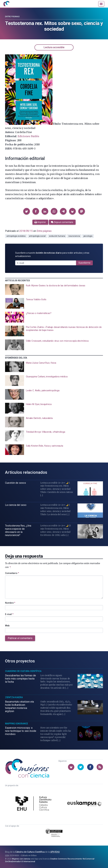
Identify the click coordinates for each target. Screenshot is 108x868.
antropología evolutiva (16, 236)
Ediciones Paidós (28, 136)
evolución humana (57, 236)
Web (7, 626)
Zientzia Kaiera (14, 697)
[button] (27, 211)
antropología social (37, 236)
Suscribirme (84, 263)
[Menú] (101, 4)
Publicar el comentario (20, 638)
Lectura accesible (54, 47)
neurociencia (74, 236)
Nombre (10, 603)
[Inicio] (6, 4)
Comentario (12, 573)
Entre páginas (12, 17)
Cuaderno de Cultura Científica (23, 671)
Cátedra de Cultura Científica (30, 852)
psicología (88, 236)
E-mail (9, 614)
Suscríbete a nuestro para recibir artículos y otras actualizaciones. (52, 254)
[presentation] (54, 289)
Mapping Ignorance (17, 724)
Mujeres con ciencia (21, 859)
